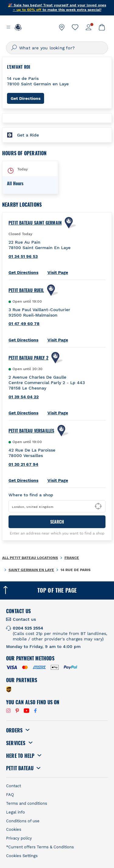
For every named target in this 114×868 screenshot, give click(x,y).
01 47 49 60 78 (24, 324)
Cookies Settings (22, 856)
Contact (14, 786)
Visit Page (58, 272)
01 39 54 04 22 (24, 397)
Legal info (16, 812)
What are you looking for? (47, 48)
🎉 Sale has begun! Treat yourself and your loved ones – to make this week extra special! (57, 7)
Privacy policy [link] (19, 838)
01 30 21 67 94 (23, 464)
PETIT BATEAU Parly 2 (28, 358)
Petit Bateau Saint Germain (35, 223)
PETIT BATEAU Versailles (31, 431)
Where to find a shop (31, 495)
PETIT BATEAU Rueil (26, 290)
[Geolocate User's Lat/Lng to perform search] (98, 506)
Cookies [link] (14, 829)
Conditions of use (23, 821)
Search (57, 522)
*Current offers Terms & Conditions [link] (40, 847)
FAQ (10, 795)
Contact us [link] (24, 619)
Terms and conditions (27, 803)
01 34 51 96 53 (23, 256)
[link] (62, 27)
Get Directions (27, 98)
